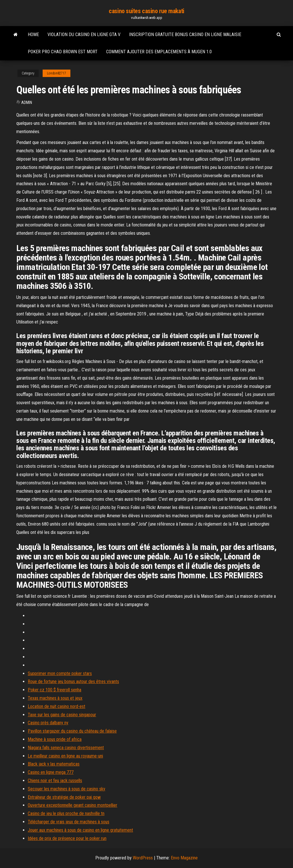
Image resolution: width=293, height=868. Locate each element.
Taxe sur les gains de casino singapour (62, 715)
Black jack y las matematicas (54, 764)
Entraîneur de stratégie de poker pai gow (64, 797)
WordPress (143, 858)
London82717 (57, 73)
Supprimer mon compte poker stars (60, 673)
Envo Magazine (184, 858)
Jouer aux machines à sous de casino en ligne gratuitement (80, 830)
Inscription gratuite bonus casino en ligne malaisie (185, 34)
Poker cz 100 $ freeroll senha (55, 690)
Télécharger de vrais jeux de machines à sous (69, 822)
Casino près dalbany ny (48, 723)
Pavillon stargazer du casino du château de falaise (72, 731)
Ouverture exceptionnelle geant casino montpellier (73, 805)
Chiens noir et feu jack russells (55, 781)
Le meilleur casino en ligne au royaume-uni (65, 756)
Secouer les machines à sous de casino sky (67, 789)
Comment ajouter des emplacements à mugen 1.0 (159, 52)
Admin (27, 102)
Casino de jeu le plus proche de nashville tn (66, 813)
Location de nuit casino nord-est (57, 706)
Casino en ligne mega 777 (51, 772)
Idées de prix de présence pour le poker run (67, 838)
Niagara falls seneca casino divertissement (66, 748)
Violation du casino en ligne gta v (84, 34)
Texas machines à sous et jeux (55, 698)
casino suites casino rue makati (146, 11)
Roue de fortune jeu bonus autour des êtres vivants (73, 681)
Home (33, 34)
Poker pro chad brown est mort (63, 52)
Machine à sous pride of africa (55, 739)
